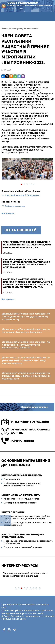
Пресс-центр (16, 29)
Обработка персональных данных (26, 431)
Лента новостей (31, 29)
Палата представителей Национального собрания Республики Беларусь (25, 575)
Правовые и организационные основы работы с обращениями (28, 542)
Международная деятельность (21, 495)
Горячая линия (18, 441)
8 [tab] (37, 588)
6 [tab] (31, 588)
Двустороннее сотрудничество (20, 503)
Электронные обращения (25, 422)
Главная (5, 29)
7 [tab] (34, 588)
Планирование (12, 479)
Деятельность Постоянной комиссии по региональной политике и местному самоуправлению (26, 360)
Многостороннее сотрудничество (22, 499)
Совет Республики (30, 4)
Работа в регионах (15, 206)
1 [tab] (22, 185)
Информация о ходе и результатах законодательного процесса (22, 484)
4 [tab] (31, 185)
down (5, 521)
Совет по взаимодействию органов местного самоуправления (28, 524)
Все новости (8, 213)
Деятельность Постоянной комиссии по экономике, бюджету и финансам (26, 331)
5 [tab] (34, 185)
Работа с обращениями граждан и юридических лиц (23, 536)
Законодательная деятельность (22, 475)
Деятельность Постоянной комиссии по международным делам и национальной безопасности (26, 376)
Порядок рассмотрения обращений (23, 547)
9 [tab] (40, 588)
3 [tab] (28, 185)
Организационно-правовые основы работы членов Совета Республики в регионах (27, 517)
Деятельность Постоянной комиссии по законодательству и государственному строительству (26, 317)
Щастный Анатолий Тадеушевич (22, 195)
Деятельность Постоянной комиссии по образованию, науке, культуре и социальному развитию (26, 345)
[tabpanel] (27, 169)
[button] (4, 17)
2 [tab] (25, 185)
